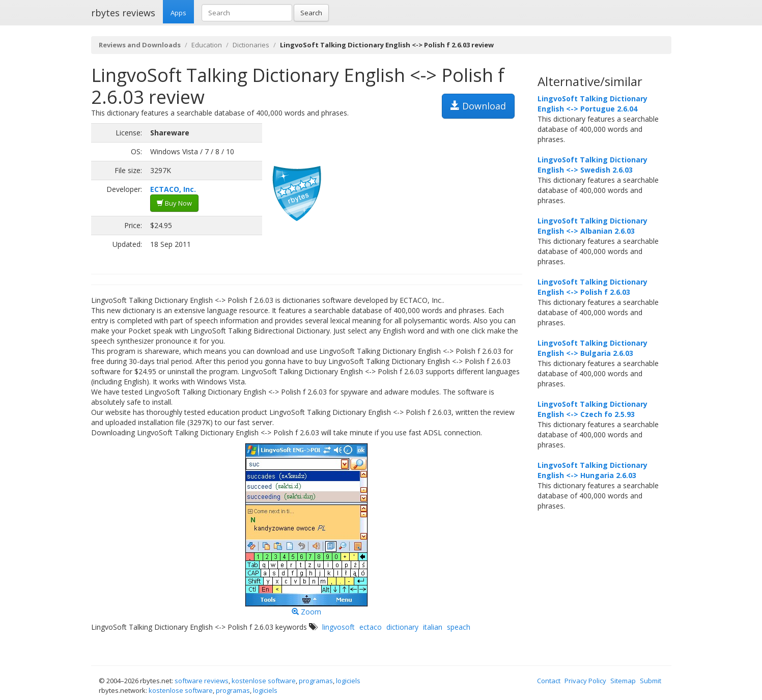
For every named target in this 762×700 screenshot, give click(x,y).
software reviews (202, 681)
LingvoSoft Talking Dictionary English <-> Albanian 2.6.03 (592, 226)
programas (316, 681)
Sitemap (623, 681)
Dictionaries (251, 45)
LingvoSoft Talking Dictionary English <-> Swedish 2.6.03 (592, 165)
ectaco (371, 627)
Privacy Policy (585, 681)
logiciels (348, 681)
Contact (549, 681)
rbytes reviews (123, 13)
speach (459, 627)
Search (311, 13)
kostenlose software (264, 681)
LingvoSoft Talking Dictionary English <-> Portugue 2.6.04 (592, 104)
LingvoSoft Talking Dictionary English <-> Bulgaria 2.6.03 (592, 348)
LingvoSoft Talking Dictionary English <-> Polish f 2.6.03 (592, 287)
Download (478, 106)
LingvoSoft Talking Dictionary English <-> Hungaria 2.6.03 (592, 470)
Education (207, 45)
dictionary (402, 627)
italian (433, 627)
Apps (178, 13)
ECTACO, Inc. (173, 189)
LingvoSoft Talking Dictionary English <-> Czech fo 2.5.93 (592, 409)
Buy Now (174, 203)
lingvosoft (338, 627)
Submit (651, 681)
